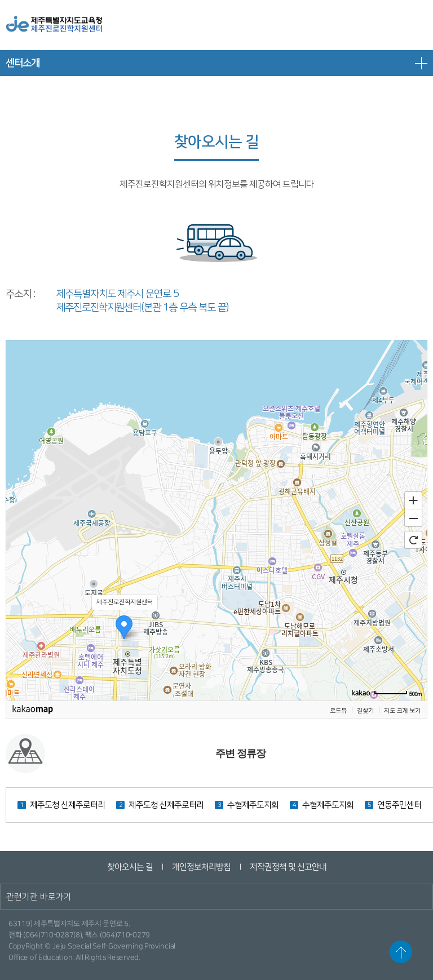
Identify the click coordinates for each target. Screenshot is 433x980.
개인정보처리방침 (201, 867)
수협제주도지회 (253, 805)
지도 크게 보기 (402, 710)
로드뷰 (338, 710)
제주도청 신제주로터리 (67, 805)
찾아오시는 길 (129, 867)
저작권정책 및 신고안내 (288, 867)
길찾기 (365, 710)
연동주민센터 (399, 805)
